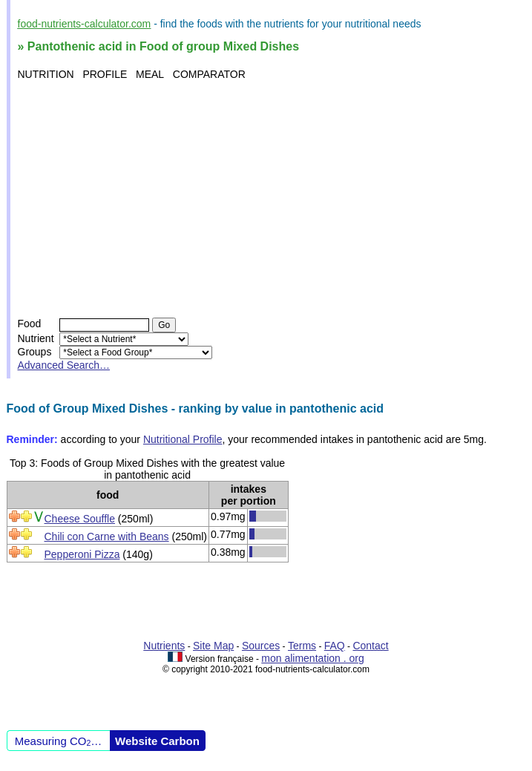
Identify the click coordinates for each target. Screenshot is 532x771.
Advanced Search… (64, 365)
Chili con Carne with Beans (107, 537)
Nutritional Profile (183, 439)
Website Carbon (157, 741)
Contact (370, 646)
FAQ (335, 646)
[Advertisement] (268, 199)
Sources (261, 646)
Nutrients (164, 646)
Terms (302, 646)
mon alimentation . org (313, 658)
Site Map (213, 646)
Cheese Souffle (80, 519)
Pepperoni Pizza (82, 554)
